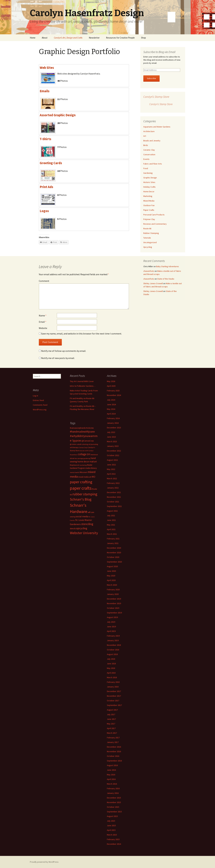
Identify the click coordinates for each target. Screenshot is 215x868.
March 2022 (112, 478)
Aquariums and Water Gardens (157, 127)
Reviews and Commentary (155, 224)
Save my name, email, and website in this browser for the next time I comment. (82, 334)
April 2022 (111, 474)
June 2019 (111, 627)
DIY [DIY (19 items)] (89, 454)
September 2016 (114, 761)
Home (33, 38)
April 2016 (111, 779)
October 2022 (113, 455)
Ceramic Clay (149, 150)
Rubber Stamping (151, 233)
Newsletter (94, 38)
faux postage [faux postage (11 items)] (79, 458)
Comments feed (40, 405)
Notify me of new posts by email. (58, 358)
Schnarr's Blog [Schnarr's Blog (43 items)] (81, 499)
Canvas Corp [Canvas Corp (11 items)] (83, 448)
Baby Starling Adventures (168, 266)
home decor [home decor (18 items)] (83, 462)
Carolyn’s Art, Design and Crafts (68, 38)
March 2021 (112, 534)
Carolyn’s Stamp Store (156, 97)
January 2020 (113, 594)
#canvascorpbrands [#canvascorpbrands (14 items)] (78, 428)
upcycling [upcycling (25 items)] (82, 528)
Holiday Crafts (149, 187)
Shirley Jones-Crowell (153, 283)
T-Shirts (45, 139)
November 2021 (114, 497)
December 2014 (114, 844)
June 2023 (111, 437)
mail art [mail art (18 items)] (93, 462)
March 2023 (112, 441)
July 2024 (111, 400)
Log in (35, 396)
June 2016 (111, 770)
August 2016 (112, 765)
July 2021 (111, 515)
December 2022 (114, 451)
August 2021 (112, 511)
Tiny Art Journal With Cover (82, 381)
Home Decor (149, 191)
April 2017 (111, 728)
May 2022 (111, 469)
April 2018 (111, 673)
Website (43, 328)
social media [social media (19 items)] (82, 516)
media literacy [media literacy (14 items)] (91, 468)
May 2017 (111, 724)
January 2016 (113, 793)
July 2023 (111, 432)
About (45, 38)
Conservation (149, 154)
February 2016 (113, 788)
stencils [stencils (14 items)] (73, 529)
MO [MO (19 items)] (94, 477)
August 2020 (112, 566)
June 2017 (111, 719)
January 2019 (113, 640)
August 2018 (112, 654)
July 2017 (111, 714)
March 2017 (112, 733)
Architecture (149, 131)
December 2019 (114, 599)
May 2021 (111, 525)
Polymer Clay (149, 219)
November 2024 (114, 395)
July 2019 (111, 622)
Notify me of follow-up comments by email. (64, 351)
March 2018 (112, 677)
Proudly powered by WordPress (44, 862)
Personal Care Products (154, 215)
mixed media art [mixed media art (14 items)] (85, 477)
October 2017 (113, 701)
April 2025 (111, 386)
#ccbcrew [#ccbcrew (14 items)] (90, 428)
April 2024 (111, 414)
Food (146, 168)
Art (145, 136)
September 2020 (114, 562)
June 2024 (111, 404)
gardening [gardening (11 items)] (87, 458)
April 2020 (111, 580)
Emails (45, 91)
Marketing (148, 196)
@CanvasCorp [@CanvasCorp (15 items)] (88, 441)
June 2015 (111, 825)
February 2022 (113, 483)
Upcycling (148, 247)
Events (146, 159)
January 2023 (113, 446)
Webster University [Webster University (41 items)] (84, 533)
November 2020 (114, 552)
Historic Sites (149, 182)
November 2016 (114, 751)
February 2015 (113, 839)
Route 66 (147, 228)
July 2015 (111, 821)
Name (43, 316)
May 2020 (111, 576)
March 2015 (112, 835)
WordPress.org (40, 410)
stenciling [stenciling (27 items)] (87, 524)
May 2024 (111, 409)
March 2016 (112, 784)
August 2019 (112, 617)
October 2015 (113, 807)
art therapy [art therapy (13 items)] (74, 447)
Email (43, 322)
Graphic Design (150, 178)
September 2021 (114, 506)
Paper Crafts (149, 210)
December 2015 (114, 798)
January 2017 (113, 742)
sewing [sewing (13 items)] (73, 517)
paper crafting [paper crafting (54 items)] (81, 482)
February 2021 (113, 539)
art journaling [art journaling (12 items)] (93, 444)
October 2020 (113, 557)
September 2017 (114, 705)
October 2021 (113, 502)
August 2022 (112, 460)
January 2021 (113, 543)
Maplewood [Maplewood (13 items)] (75, 465)
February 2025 (113, 391)
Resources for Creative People (120, 38)
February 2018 (113, 682)
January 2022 (113, 488)
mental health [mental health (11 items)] (75, 472)
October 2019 (113, 608)
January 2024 (113, 423)
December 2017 (114, 691)
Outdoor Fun (149, 205)
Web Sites (47, 68)
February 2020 (113, 590)
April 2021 (111, 529)
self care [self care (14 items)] (91, 512)
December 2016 (114, 747)
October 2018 (113, 650)
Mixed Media (149, 201)
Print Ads (46, 187)
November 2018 (114, 645)
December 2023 (114, 428)
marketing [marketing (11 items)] (83, 465)
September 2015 (114, 812)
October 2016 (113, 756)
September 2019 (114, 613)
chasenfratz (149, 271)
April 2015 (111, 830)
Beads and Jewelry (152, 141)
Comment (44, 281)
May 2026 (111, 381)
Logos (44, 211)
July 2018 (111, 659)
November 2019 (114, 603)
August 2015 (112, 816)
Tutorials (147, 238)
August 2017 (112, 710)
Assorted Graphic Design (58, 115)
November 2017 (114, 696)
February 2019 (113, 636)
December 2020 (114, 548)
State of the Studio (166, 279)
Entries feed (38, 400)
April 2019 (111, 631)
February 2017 (113, 738)
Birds (146, 145)
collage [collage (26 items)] (82, 454)
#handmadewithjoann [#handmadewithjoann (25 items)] (82, 432)
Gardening (148, 173)
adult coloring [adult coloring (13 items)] (82, 444)
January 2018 (113, 687)
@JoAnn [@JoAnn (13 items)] (73, 444)
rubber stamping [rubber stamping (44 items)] (85, 494)
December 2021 (114, 492)
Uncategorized (150, 242)
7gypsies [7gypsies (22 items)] (77, 441)
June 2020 (111, 571)
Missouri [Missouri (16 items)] (83, 472)
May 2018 (111, 668)
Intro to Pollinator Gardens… (83, 386)
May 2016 (111, 775)
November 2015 (114, 802)
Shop (143, 38)
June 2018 (111, 664)
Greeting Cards (51, 163)
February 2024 (113, 418)
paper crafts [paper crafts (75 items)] (81, 488)
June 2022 (111, 465)
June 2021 (111, 520)
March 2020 (112, 585)
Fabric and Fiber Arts (153, 164)
